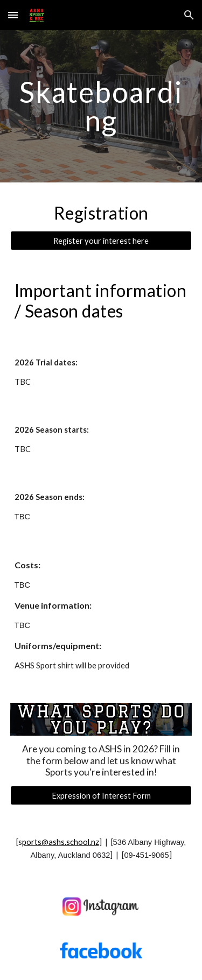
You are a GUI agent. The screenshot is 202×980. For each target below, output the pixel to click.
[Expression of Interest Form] (101, 795)
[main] (101, 106)
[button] (13, 15)
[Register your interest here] (101, 241)
